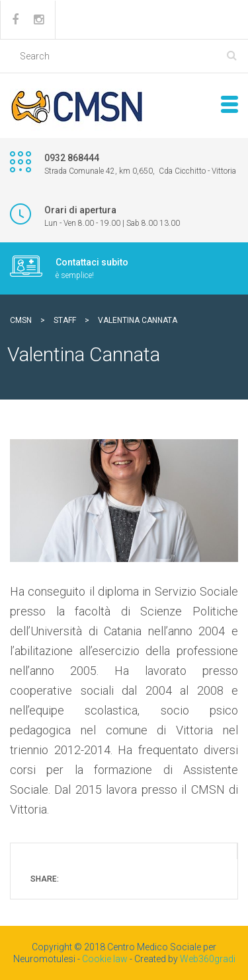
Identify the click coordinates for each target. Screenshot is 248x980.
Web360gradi (208, 959)
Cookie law (105, 959)
